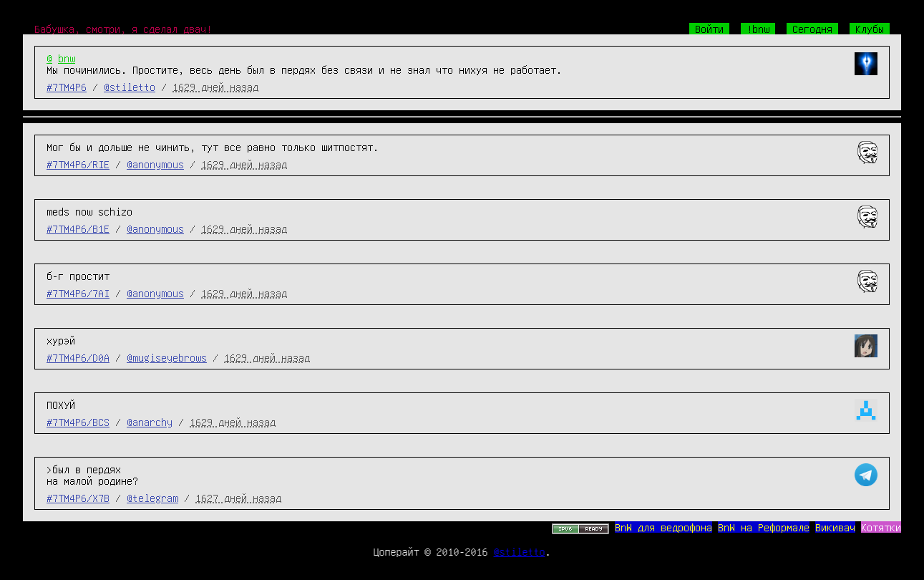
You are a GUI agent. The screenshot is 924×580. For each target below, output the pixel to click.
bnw (67, 58)
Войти (709, 29)
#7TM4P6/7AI (78, 293)
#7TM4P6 (67, 87)
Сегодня (812, 29)
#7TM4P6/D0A (78, 357)
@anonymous (155, 164)
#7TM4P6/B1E (78, 228)
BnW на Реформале (764, 527)
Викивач (835, 527)
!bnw (758, 29)
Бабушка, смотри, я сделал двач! (123, 29)
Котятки (881, 527)
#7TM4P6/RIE (78, 164)
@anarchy (150, 422)
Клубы (870, 29)
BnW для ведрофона (663, 527)
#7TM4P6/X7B (78, 498)
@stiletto (130, 87)
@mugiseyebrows (167, 357)
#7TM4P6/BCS (78, 422)
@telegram (152, 498)
